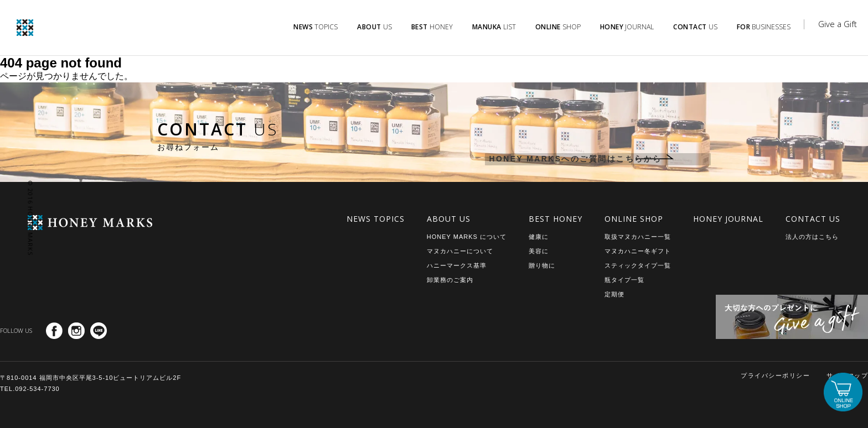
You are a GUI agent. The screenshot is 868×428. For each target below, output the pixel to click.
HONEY (432, 27)
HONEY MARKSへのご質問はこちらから (569, 160)
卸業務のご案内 (450, 280)
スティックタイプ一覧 (638, 265)
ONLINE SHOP (634, 219)
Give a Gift (838, 24)
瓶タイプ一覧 (624, 280)
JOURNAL (627, 27)
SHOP (558, 27)
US (374, 27)
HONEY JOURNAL (728, 219)
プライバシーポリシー (775, 375)
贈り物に (542, 265)
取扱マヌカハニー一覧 (638, 237)
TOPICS (316, 27)
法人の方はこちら (812, 237)
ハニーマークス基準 (457, 265)
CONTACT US (813, 219)
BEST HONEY (556, 219)
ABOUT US (449, 219)
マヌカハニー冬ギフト (638, 251)
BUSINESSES (764, 27)
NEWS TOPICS (376, 219)
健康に (539, 237)
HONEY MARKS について (467, 237)
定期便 (614, 294)
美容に (539, 251)
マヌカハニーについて (460, 251)
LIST (494, 27)
